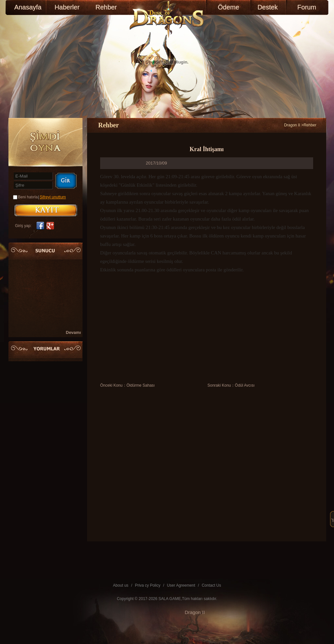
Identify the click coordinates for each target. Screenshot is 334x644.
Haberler (67, 7)
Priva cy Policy (148, 585)
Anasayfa (28, 7)
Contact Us (211, 585)
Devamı (73, 332)
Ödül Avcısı (245, 385)
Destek (267, 7)
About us (121, 585)
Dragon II (292, 125)
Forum (307, 7)
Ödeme (229, 7)
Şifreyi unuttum (53, 197)
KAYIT (46, 210)
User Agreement (181, 585)
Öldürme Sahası (141, 385)
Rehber (106, 7)
